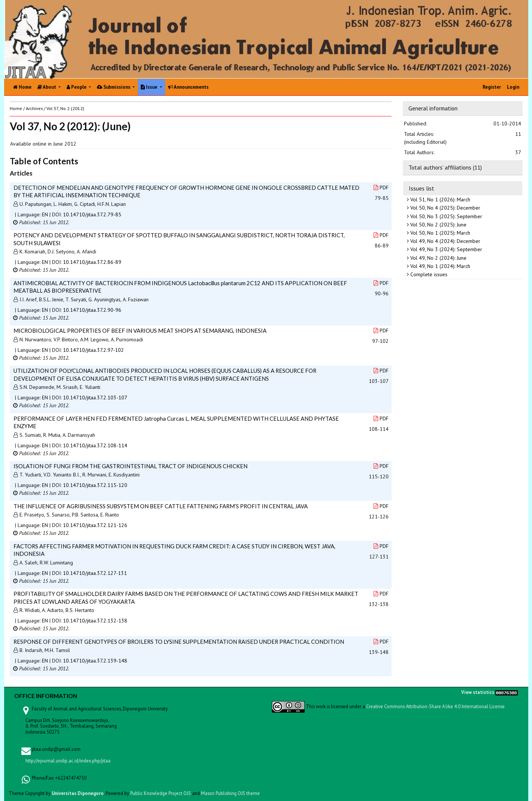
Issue (150, 87)
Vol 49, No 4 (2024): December (445, 241)
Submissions (114, 87)
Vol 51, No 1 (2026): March (440, 200)
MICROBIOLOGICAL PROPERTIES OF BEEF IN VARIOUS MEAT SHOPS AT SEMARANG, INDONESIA (140, 331)
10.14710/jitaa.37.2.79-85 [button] (92, 214)
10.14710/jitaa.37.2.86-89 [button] (92, 262)
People (77, 87)
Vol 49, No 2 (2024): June (438, 258)
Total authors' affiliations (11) (445, 167)
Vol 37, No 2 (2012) (65, 108)
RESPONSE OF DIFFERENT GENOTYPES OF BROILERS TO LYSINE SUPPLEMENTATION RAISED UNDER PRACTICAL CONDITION (179, 642)
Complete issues (428, 274)
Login (513, 87)
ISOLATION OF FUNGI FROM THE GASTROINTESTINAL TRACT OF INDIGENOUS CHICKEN (130, 466)
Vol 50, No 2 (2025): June (438, 225)
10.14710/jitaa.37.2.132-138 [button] (95, 621)
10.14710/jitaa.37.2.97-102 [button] (93, 350)
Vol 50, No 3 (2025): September (446, 216)
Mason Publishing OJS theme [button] (230, 793)
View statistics (478, 692)
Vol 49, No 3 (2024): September (446, 249)
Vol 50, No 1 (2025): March (440, 233)
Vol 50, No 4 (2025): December (445, 208)
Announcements (188, 87)
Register (492, 87)
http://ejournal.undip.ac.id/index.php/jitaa (68, 761)
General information (433, 108)
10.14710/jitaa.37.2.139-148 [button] (95, 661)
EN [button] (45, 214)
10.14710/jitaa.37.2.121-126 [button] (95, 525)
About (47, 87)
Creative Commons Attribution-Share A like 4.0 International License (435, 706)
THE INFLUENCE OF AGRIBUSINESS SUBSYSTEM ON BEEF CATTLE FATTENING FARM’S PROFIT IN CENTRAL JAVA (161, 506)
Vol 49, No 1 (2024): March (440, 266)
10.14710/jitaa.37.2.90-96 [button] (92, 310)
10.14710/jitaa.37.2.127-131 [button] (95, 573)
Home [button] (16, 108)
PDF (381, 188)
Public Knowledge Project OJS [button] (161, 793)
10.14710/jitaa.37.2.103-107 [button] (95, 398)
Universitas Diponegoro (78, 793)
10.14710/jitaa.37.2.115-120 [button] (95, 485)
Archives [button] (34, 108)
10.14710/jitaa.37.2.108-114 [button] (95, 445)
